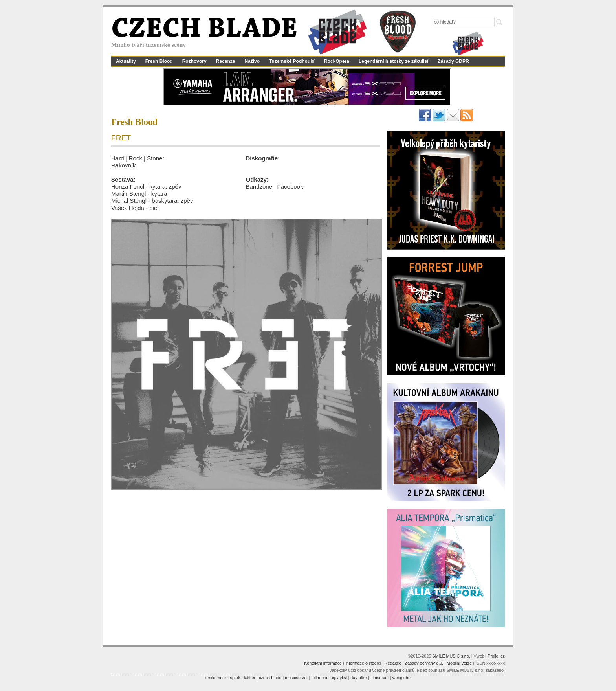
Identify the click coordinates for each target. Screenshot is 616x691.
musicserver (296, 678)
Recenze (226, 61)
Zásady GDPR (453, 61)
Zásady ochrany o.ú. (424, 663)
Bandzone (259, 187)
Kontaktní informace (323, 663)
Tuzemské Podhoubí (292, 61)
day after (359, 678)
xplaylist (339, 678)
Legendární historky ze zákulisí (393, 61)
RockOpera (337, 61)
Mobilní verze (459, 663)
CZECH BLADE (204, 30)
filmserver (380, 678)
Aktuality (126, 61)
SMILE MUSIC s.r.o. (451, 656)
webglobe (401, 678)
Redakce (393, 663)
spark (235, 678)
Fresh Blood (159, 61)
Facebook (290, 187)
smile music (216, 678)
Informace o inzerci (363, 663)
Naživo (252, 61)
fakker (250, 678)
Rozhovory (194, 61)
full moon (320, 678)
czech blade (270, 678)
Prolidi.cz (496, 656)
